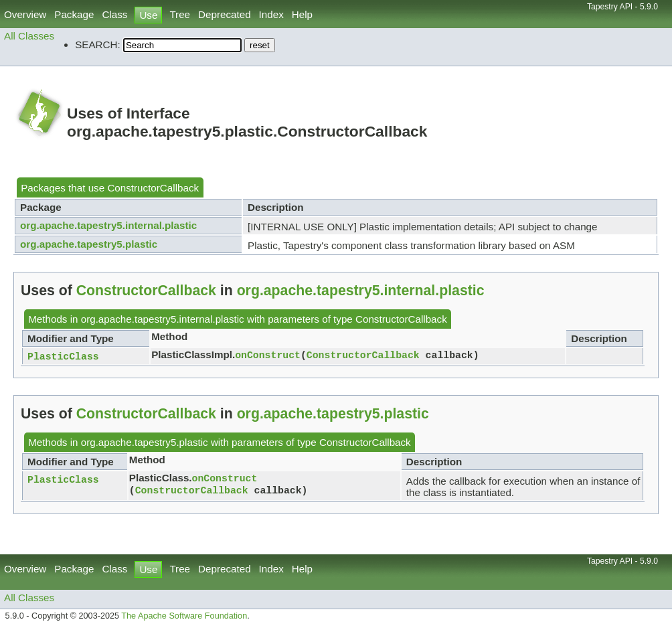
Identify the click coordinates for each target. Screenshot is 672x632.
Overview (25, 14)
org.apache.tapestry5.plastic (89, 244)
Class (114, 14)
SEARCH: (98, 45)
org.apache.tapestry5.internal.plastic (108, 225)
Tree (180, 14)
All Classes (29, 36)
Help (302, 14)
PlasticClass (63, 357)
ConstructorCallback (153, 188)
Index (271, 14)
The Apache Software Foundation (184, 617)
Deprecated (225, 14)
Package (74, 14)
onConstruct (268, 355)
